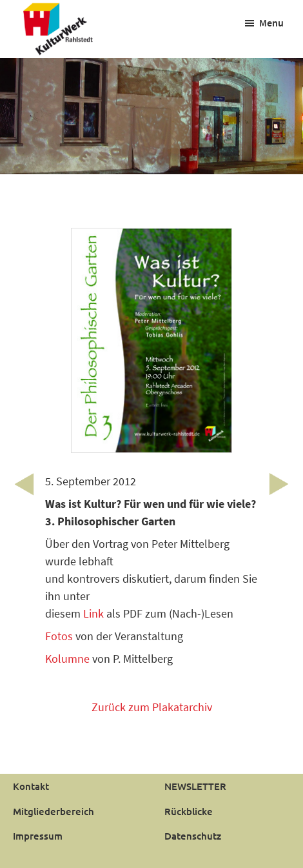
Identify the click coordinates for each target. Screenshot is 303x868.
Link (93, 613)
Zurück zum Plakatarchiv (152, 707)
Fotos (59, 636)
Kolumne (69, 659)
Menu (271, 23)
